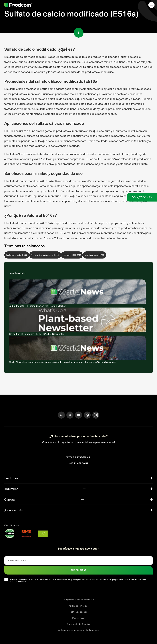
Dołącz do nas (142, 197)
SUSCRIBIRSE (79, 570)
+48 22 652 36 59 (79, 463)
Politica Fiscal (79, 618)
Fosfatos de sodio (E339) (17, 255)
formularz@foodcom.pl (78, 457)
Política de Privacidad (78, 606)
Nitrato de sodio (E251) (95, 255)
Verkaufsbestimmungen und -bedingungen (78, 630)
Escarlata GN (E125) (72, 255)
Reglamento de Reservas (78, 624)
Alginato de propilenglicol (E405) (45, 255)
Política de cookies (78, 612)
